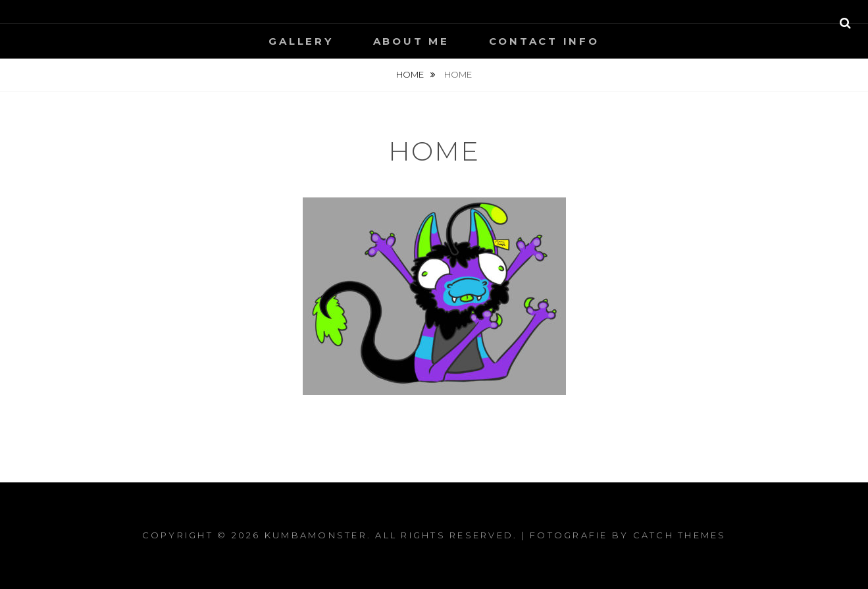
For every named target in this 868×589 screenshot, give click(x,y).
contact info (544, 41)
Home (411, 74)
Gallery (301, 41)
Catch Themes (680, 535)
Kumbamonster (316, 535)
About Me (411, 41)
